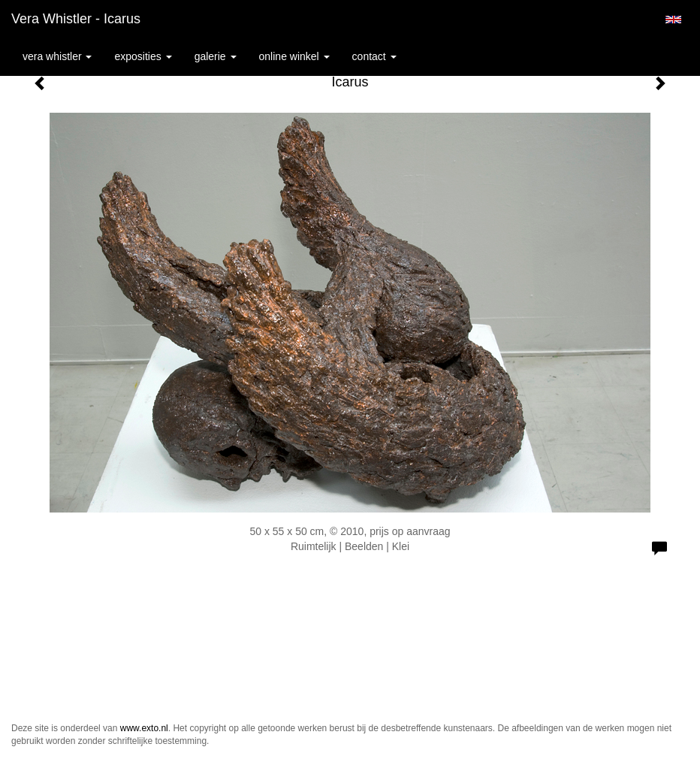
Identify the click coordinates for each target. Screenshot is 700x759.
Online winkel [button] (294, 56)
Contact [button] (374, 56)
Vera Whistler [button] (57, 56)
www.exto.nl (144, 728)
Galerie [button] (216, 56)
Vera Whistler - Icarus (76, 19)
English (673, 20)
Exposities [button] (143, 56)
